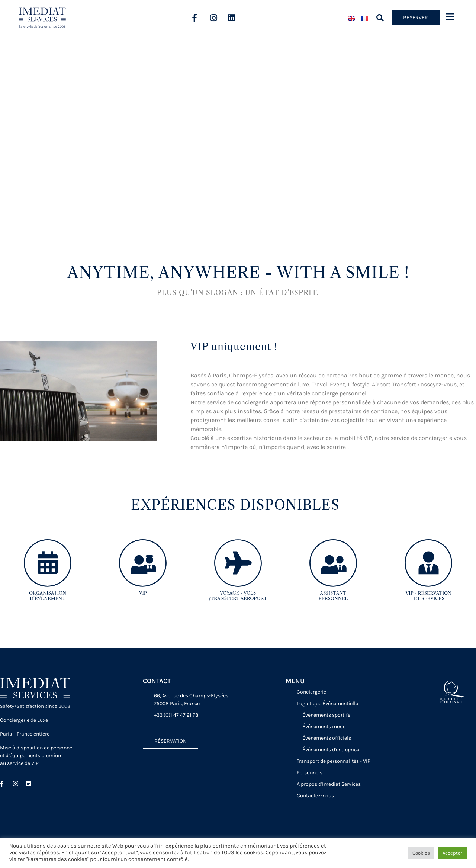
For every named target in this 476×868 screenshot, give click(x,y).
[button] (380, 18)
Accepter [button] (452, 853)
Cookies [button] (421, 853)
